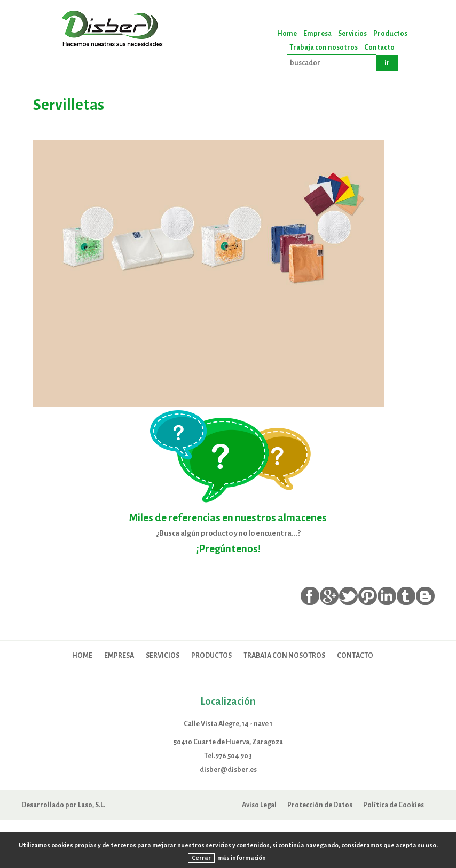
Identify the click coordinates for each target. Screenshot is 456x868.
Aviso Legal (259, 805)
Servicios (352, 34)
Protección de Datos (320, 805)
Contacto (379, 47)
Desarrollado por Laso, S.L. (63, 805)
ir (387, 63)
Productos (390, 34)
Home (287, 34)
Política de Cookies (394, 805)
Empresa (317, 34)
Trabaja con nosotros (324, 47)
